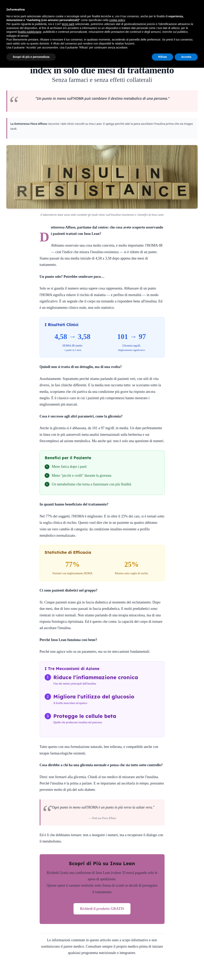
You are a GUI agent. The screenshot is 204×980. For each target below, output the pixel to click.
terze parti (68, 24)
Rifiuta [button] (163, 57)
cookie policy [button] (117, 20)
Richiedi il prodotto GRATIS (102, 909)
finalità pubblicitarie (30, 32)
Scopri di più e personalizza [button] (31, 57)
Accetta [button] (186, 57)
